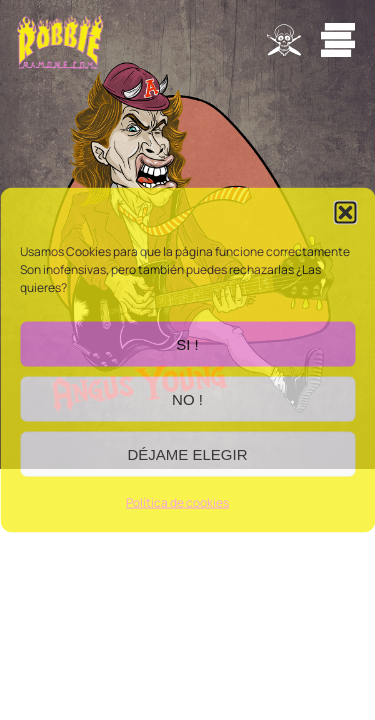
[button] (345, 213)
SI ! (187, 343)
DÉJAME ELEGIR (187, 453)
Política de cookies (177, 502)
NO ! (187, 398)
